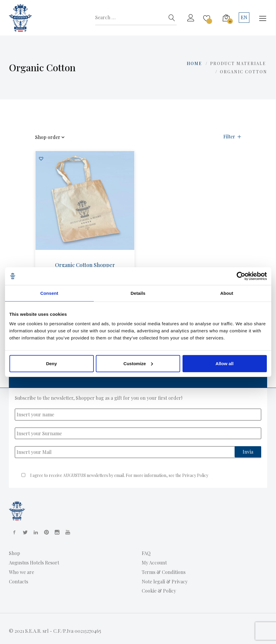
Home (194, 63)
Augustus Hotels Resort (34, 563)
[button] (41, 158)
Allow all (225, 363)
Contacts (18, 581)
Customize (138, 363)
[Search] (172, 18)
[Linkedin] (35, 532)
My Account (154, 563)
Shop (14, 553)
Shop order (50, 137)
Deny (52, 363)
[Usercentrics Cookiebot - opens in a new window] (241, 276)
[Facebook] (13, 532)
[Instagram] (56, 532)
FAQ (146, 553)
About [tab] (227, 293)
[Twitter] (24, 532)
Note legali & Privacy (165, 581)
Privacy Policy (195, 475)
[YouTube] (67, 532)
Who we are (21, 572)
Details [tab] (138, 293)
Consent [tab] (49, 293)
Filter (232, 137)
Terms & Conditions (164, 572)
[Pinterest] (45, 532)
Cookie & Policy (159, 591)
